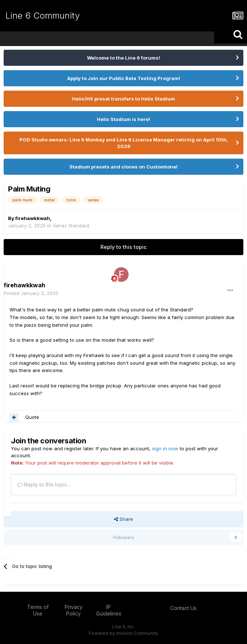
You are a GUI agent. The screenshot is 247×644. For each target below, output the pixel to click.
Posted (31, 293)
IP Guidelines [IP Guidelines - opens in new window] (109, 610)
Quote (32, 417)
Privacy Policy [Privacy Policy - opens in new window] (74, 610)
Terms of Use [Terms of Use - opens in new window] (38, 610)
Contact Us (183, 608)
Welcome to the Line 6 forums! (123, 58)
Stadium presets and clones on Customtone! (123, 167)
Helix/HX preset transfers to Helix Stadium (123, 99)
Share (123, 519)
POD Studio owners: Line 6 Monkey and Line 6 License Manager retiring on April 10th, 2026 (124, 143)
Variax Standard (71, 226)
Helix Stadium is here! (123, 119)
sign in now (165, 448)
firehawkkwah (33, 218)
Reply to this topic (123, 247)
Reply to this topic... (44, 484)
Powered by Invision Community (123, 633)
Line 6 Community (43, 16)
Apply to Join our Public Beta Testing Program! (124, 78)
